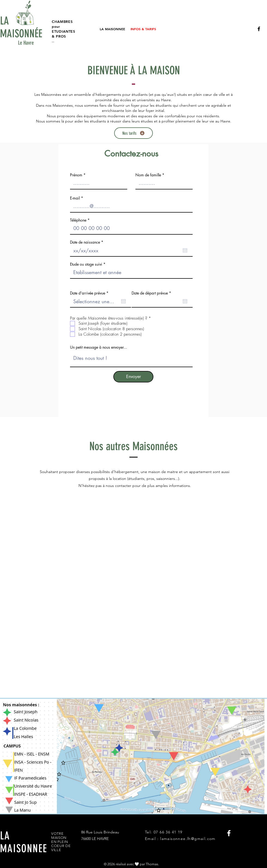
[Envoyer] (133, 377)
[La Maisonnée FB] (259, 29)
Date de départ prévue (152, 293)
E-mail (75, 198)
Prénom (76, 175)
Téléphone (78, 220)
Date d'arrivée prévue (90, 293)
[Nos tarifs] (133, 133)
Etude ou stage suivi (86, 264)
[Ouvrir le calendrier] (185, 250)
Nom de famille (148, 175)
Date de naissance (88, 242)
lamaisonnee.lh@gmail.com (188, 839)
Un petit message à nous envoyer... (98, 347)
